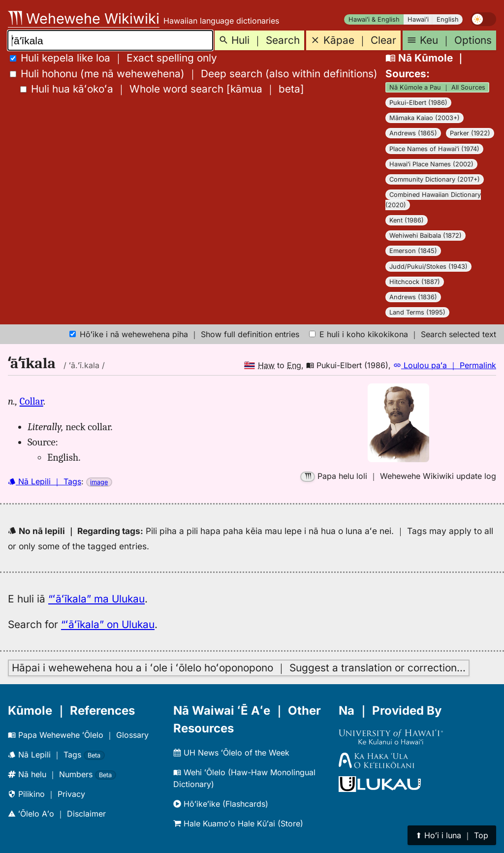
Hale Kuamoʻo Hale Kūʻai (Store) (238, 823)
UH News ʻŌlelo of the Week (231, 753)
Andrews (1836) (413, 297)
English (448, 19)
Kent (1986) (407, 220)
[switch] (483, 19)
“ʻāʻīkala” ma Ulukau (96, 599)
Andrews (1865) (413, 133)
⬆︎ (452, 835)
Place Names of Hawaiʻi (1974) (434, 149)
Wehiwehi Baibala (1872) (425, 236)
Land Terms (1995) (417, 312)
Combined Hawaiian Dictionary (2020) (433, 200)
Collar (31, 401)
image (99, 482)
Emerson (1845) (413, 251)
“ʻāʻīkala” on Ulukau (108, 624)
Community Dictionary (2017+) (435, 179)
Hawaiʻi (418, 19)
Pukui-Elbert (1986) (418, 103)
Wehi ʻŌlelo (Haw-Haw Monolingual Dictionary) (244, 778)
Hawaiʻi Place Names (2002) (431, 164)
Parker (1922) (470, 133)
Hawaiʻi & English (374, 19)
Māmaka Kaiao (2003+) (425, 118)
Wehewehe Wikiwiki (84, 18)
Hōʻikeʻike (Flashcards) (221, 804)
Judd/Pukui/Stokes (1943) (428, 267)
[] (162, 89)
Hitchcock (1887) (415, 282)
